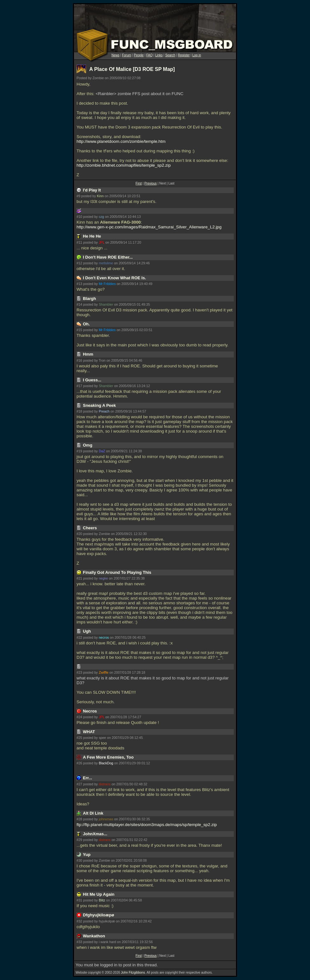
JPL (102, 242)
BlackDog (106, 763)
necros (104, 637)
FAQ (150, 55)
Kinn (100, 196)
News (115, 55)
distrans (105, 784)
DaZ (102, 451)
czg (101, 217)
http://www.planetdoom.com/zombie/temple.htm (121, 141)
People (139, 55)
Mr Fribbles (107, 284)
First (139, 183)
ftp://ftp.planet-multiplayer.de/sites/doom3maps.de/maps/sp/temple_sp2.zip (147, 825)
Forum (127, 55)
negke (103, 578)
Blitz (102, 900)
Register (184, 55)
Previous (150, 183)
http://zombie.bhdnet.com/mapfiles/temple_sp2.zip (124, 165)
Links (159, 55)
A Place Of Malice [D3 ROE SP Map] (132, 69)
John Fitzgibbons (133, 973)
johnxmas (106, 819)
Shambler (106, 304)
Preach (104, 411)
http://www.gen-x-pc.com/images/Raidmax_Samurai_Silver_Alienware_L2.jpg (149, 227)
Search (170, 55)
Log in (196, 55)
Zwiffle (104, 672)
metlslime (106, 263)
